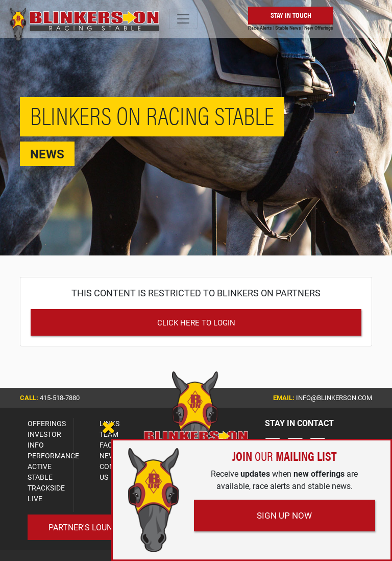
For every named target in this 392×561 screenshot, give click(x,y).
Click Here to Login (196, 322)
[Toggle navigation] (183, 19)
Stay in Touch (291, 15)
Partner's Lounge (85, 527)
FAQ (106, 445)
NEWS (109, 455)
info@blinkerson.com (334, 398)
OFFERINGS (47, 423)
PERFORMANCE (53, 455)
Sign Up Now (284, 515)
